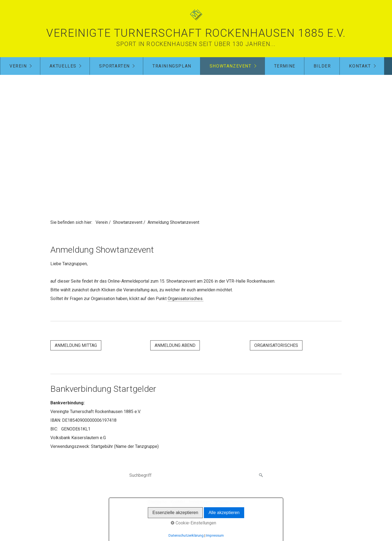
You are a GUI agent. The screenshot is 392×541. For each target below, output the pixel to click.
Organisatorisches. (186, 299)
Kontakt (360, 66)
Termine (285, 66)
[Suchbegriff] (196, 475)
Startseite (157, 502)
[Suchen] (261, 475)
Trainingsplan (172, 66)
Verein (18, 66)
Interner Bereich (229, 502)
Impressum (200, 502)
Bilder (322, 66)
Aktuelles (63, 66)
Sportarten (114, 66)
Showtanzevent (231, 66)
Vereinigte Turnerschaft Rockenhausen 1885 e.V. (196, 33)
